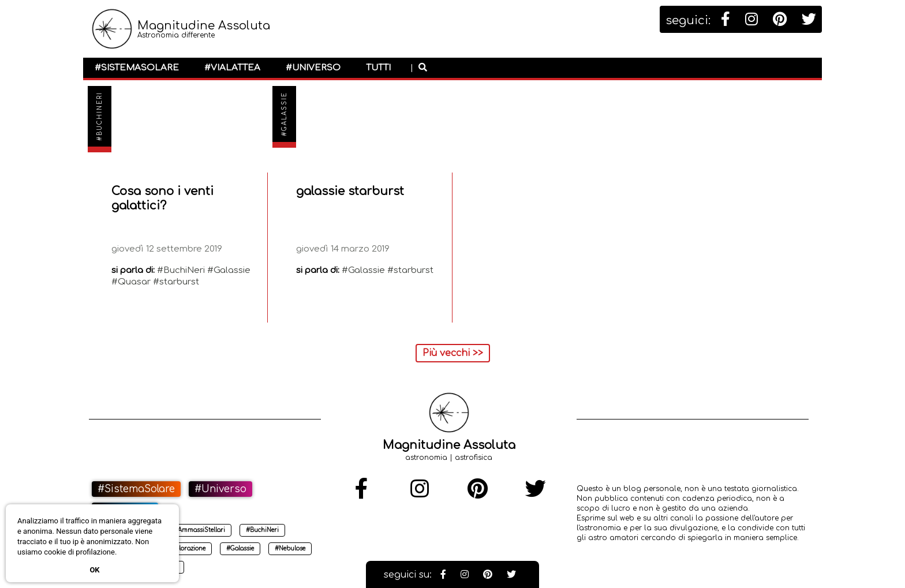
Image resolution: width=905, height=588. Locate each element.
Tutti (378, 68)
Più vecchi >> (453, 353)
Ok (94, 570)
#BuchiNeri (100, 116)
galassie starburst (350, 191)
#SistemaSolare (137, 68)
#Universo (313, 68)
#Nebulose (290, 548)
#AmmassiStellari (199, 530)
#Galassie (284, 114)
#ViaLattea (232, 68)
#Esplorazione (185, 548)
